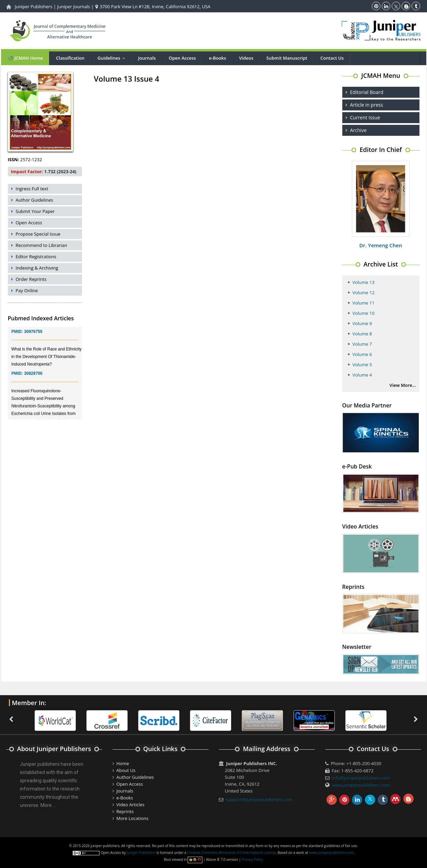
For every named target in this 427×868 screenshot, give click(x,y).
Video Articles (130, 805)
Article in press (367, 105)
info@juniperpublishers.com (361, 778)
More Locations (132, 818)
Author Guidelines (34, 200)
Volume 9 (362, 323)
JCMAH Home (25, 58)
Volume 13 (364, 282)
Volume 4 (362, 375)
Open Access (182, 58)
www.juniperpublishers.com (361, 785)
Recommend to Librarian (41, 245)
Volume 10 (364, 313)
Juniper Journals (74, 7)
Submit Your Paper (35, 211)
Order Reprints (31, 279)
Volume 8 (362, 334)
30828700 (33, 377)
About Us (126, 770)
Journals (147, 58)
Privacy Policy (252, 859)
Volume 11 (364, 303)
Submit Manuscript (287, 58)
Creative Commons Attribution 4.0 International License (232, 853)
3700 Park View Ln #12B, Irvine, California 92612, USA (153, 7)
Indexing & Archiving (37, 268)
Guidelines (113, 58)
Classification (70, 58)
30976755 (33, 335)
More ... (48, 805)
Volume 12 (364, 293)
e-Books (217, 58)
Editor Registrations (36, 257)
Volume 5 (362, 365)
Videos (246, 58)
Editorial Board (367, 92)
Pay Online (27, 290)
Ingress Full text (32, 189)
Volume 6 (362, 354)
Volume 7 (362, 344)
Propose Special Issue (38, 234)
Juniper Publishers (34, 7)
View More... (403, 385)
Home (123, 763)
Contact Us (332, 58)
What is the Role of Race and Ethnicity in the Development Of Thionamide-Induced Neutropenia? (46, 360)
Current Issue (365, 117)
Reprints (125, 811)
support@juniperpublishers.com (259, 799)
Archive (358, 130)
